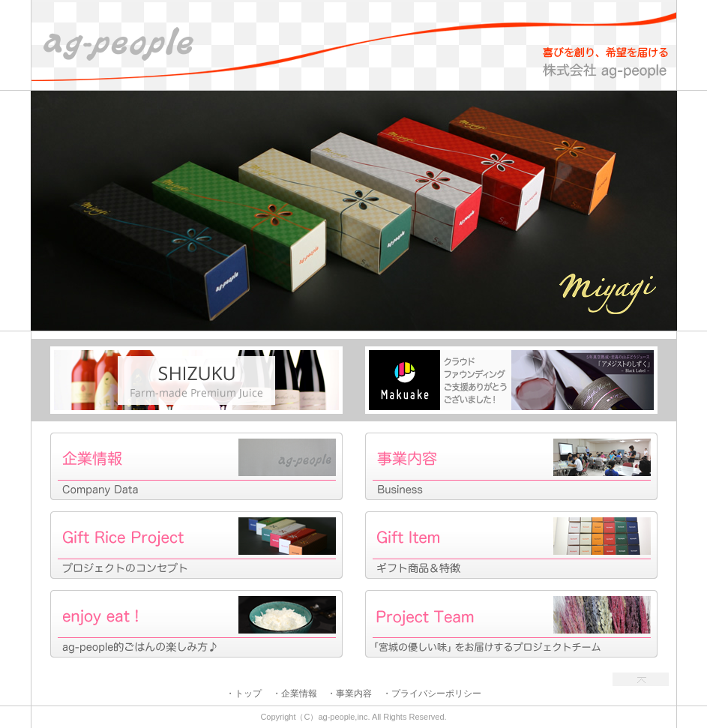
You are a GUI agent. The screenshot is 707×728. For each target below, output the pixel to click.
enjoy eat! (196, 624)
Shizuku (196, 380)
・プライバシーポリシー (432, 694)
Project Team (511, 624)
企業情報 (196, 466)
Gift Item (511, 545)
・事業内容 (349, 694)
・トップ (244, 694)
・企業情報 (295, 694)
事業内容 (511, 466)
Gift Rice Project (196, 545)
